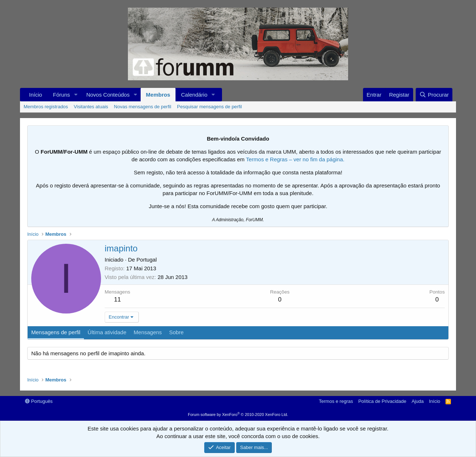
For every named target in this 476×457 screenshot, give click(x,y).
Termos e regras (336, 401)
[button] (76, 95)
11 (118, 300)
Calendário (194, 95)
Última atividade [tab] (107, 332)
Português (39, 401)
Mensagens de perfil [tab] (56, 332)
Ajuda (418, 401)
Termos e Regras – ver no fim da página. (295, 159)
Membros (158, 95)
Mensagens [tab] (148, 332)
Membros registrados (46, 107)
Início (36, 95)
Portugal (147, 260)
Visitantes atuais (91, 107)
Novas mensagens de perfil (143, 107)
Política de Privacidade (382, 401)
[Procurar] (434, 95)
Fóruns (62, 95)
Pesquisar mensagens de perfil (209, 107)
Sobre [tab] (176, 332)
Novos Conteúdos (108, 95)
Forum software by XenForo (238, 414)
